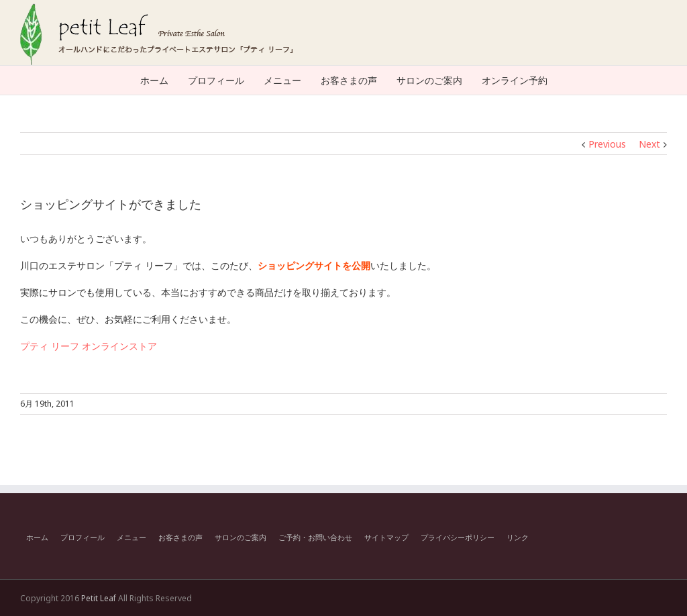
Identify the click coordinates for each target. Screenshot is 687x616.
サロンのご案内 (241, 537)
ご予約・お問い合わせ (315, 537)
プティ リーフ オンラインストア (89, 346)
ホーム (37, 537)
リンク (518, 537)
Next (649, 144)
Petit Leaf (99, 598)
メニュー (131, 537)
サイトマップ (386, 537)
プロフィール (83, 537)
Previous (607, 144)
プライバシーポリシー (458, 537)
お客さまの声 (180, 537)
